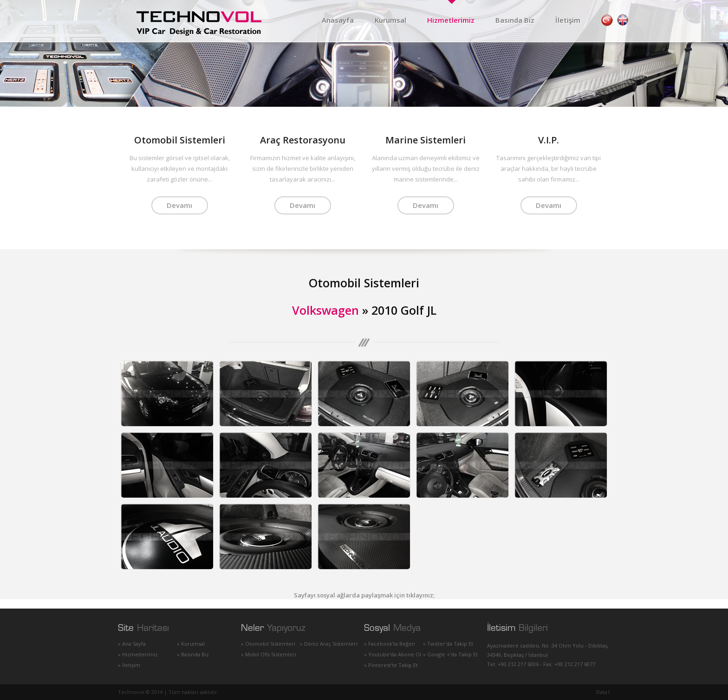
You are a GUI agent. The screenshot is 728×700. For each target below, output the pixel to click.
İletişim (568, 20)
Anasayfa (338, 20)
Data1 (603, 692)
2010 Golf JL (404, 310)
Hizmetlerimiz (451, 20)
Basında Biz (515, 20)
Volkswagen (325, 310)
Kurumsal (390, 20)
